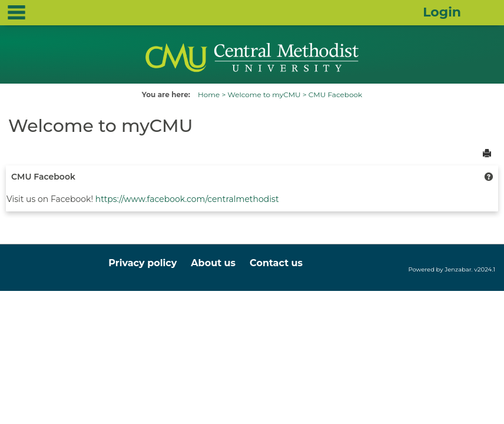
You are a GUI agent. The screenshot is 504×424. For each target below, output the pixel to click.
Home (209, 95)
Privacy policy (142, 263)
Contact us (276, 263)
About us (213, 263)
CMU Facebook (335, 95)
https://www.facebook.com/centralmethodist (187, 199)
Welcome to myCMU (264, 95)
